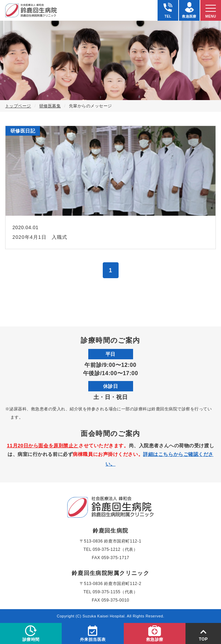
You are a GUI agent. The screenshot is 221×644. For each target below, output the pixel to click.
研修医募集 (50, 106)
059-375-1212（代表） (115, 549)
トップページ (18, 106)
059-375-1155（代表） (115, 592)
